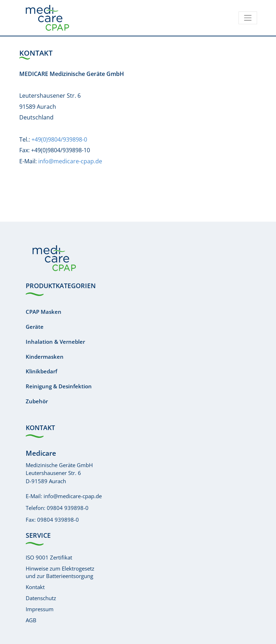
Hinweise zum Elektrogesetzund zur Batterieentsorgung (60, 572)
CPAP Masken (44, 312)
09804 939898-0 (68, 508)
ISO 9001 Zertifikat (49, 557)
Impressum (40, 609)
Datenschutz (41, 598)
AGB (31, 620)
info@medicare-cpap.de (70, 161)
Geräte (35, 327)
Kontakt (35, 587)
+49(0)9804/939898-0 (59, 139)
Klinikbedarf (41, 371)
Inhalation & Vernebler (55, 342)
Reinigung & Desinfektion (59, 386)
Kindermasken (45, 357)
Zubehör (37, 401)
